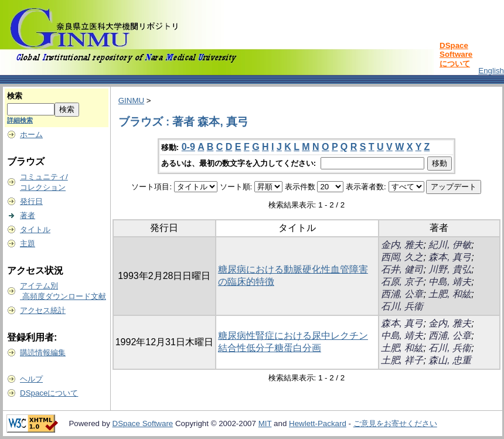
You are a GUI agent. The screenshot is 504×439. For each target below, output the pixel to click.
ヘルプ (31, 379)
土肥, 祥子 (402, 360)
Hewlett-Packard (318, 423)
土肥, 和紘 (450, 294)
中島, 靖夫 (450, 282)
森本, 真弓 (450, 257)
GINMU (131, 101)
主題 (28, 244)
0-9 (188, 147)
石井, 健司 (402, 269)
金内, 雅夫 (402, 245)
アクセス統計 (43, 310)
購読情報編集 (43, 353)
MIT (265, 423)
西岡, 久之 (402, 257)
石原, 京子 (402, 282)
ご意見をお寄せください (395, 423)
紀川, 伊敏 (450, 245)
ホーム (31, 135)
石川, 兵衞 (402, 306)
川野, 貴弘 (450, 269)
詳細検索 (20, 120)
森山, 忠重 (450, 360)
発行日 (31, 201)
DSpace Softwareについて (456, 55)
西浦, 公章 (402, 294)
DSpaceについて (49, 393)
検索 (15, 96)
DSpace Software (143, 423)
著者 (28, 215)
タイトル (35, 229)
